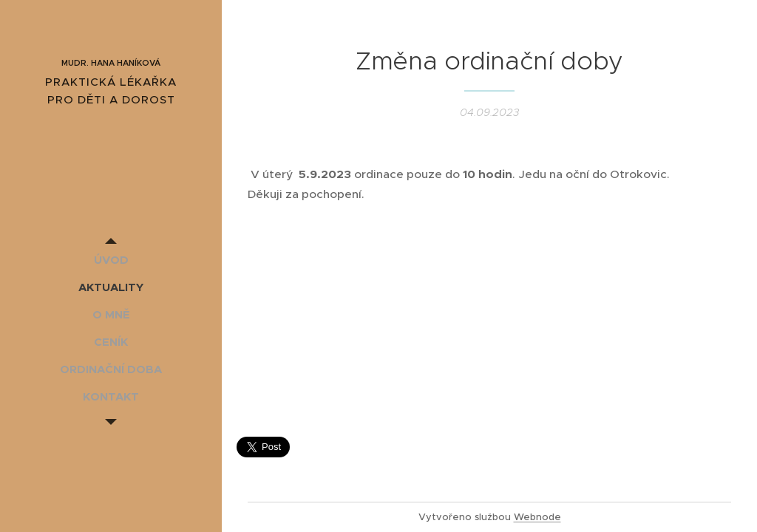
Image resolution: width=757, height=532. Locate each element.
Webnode (537, 517)
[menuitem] (111, 260)
